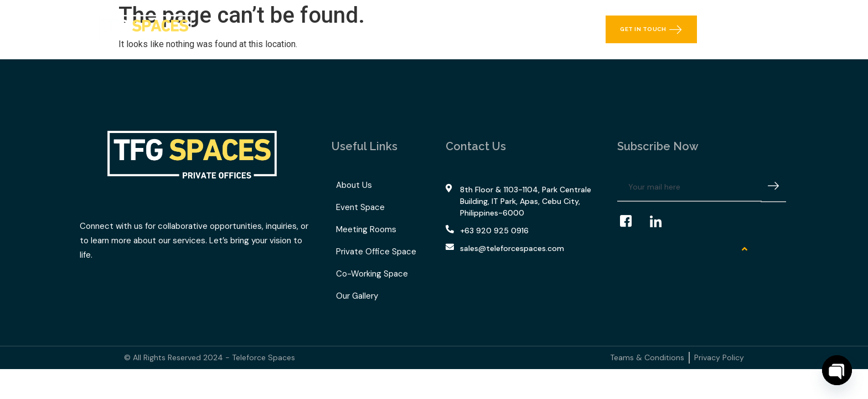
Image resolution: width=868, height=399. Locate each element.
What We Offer (312, 29)
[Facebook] (631, 222)
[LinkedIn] (661, 222)
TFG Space (394, 29)
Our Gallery (463, 29)
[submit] (773, 188)
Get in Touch (651, 29)
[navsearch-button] (747, 29)
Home (247, 29)
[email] (689, 187)
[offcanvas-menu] (773, 29)
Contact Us (526, 29)
